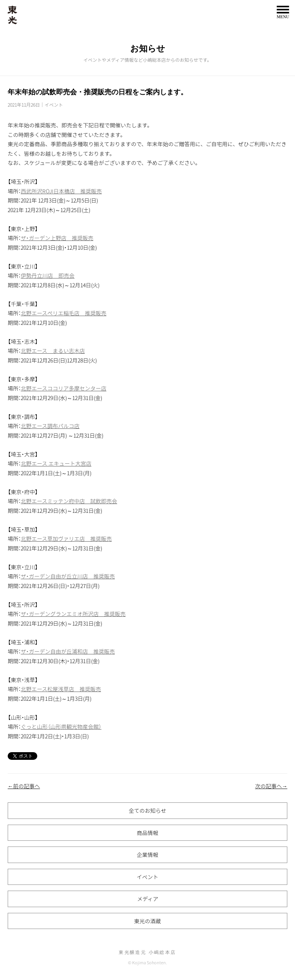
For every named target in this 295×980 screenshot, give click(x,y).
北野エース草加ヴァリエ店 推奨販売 (66, 539)
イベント (54, 105)
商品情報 (147, 833)
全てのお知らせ (147, 810)
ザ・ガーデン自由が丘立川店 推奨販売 (68, 576)
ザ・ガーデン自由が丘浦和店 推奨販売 (68, 651)
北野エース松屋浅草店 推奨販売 (61, 689)
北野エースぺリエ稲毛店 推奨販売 (64, 313)
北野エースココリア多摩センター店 (64, 388)
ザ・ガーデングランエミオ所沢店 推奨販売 (73, 614)
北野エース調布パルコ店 (50, 426)
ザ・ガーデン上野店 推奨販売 (57, 238)
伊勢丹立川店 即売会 (48, 275)
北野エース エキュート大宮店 (56, 463)
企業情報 (147, 855)
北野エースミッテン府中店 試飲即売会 (69, 501)
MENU (283, 12)
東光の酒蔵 (147, 921)
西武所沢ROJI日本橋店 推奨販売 (61, 191)
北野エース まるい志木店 (53, 351)
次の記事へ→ (271, 786)
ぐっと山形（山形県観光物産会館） (61, 726)
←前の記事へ (24, 786)
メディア (148, 899)
